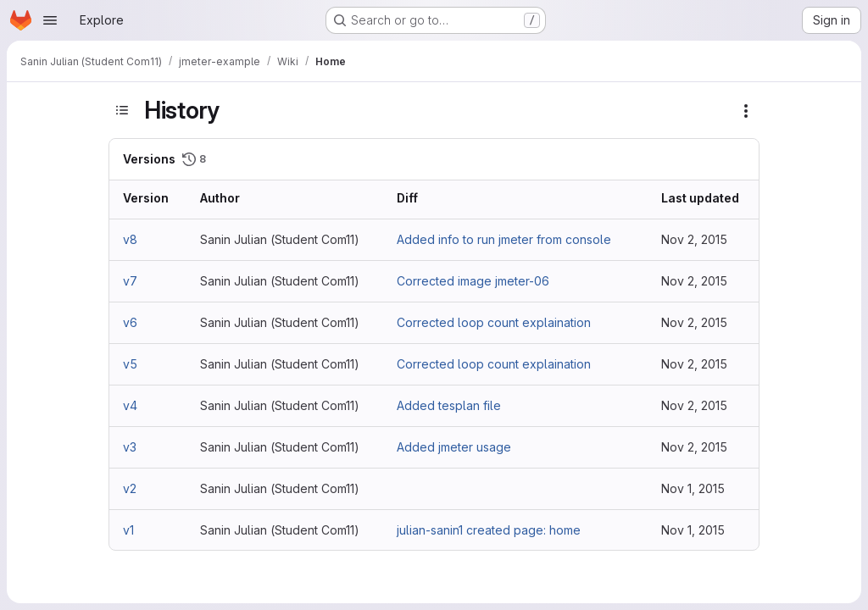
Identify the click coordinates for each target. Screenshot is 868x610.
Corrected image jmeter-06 (473, 281)
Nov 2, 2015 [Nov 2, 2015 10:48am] (694, 364)
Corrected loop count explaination (494, 322)
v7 (130, 281)
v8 (130, 239)
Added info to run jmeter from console (504, 239)
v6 (130, 322)
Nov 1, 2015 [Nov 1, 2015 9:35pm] (693, 488)
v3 (130, 447)
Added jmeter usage (454, 447)
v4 (130, 405)
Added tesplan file (449, 405)
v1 (128, 530)
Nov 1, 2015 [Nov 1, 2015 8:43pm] (693, 530)
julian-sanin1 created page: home (489, 530)
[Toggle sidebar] (122, 110)
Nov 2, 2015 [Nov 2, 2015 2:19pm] (694, 239)
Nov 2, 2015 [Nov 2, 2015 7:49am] (694, 405)
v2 (130, 488)
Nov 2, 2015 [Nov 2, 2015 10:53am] (694, 281)
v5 (130, 364)
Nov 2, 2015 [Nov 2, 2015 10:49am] (694, 322)
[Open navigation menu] (50, 20)
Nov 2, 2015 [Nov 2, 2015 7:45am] (694, 447)
